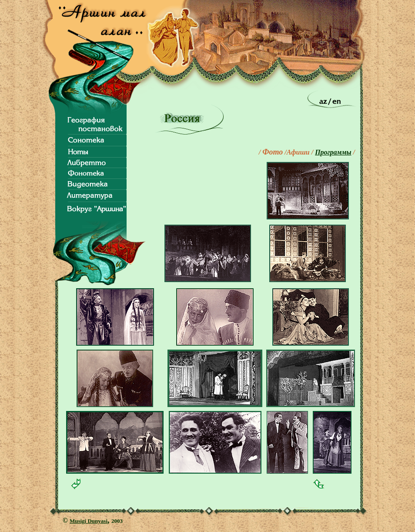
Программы (333, 152)
